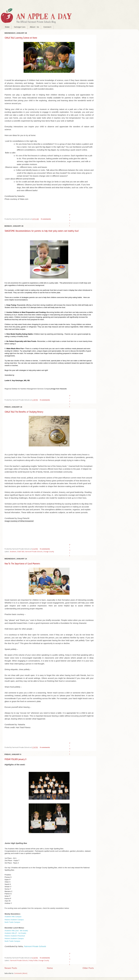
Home (7, 27)
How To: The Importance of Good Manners (22, 564)
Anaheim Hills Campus (13, 917)
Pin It (70, 220)
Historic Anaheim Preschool (15, 936)
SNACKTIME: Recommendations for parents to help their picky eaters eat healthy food (42, 231)
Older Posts (88, 968)
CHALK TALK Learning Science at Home (21, 38)
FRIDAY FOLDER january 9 (15, 759)
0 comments (46, 219)
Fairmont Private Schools (34, 552)
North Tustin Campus (12, 922)
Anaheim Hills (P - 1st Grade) (15, 933)
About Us (34, 27)
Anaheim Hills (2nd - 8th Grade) (16, 931)
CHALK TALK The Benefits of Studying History (24, 412)
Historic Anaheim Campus (14, 920)
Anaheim (13, 552)
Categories (20, 27)
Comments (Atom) (21, 973)
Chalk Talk (21, 552)
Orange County (49, 552)
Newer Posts (11, 968)
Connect (48, 27)
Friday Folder (33, 961)
